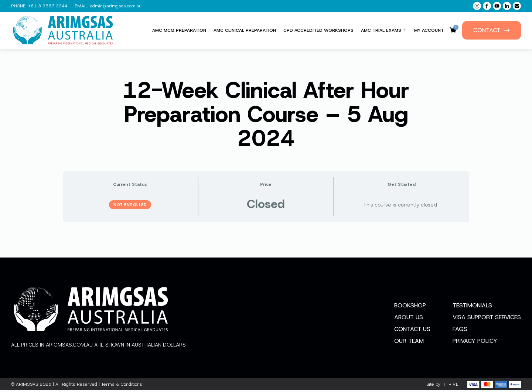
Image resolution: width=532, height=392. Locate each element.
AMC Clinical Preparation (245, 30)
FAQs (460, 331)
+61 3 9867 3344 (48, 6)
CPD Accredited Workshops (318, 30)
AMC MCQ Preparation (179, 30)
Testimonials (472, 307)
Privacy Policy (475, 343)
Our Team (409, 343)
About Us (409, 319)
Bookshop (410, 307)
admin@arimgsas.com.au (116, 6)
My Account (429, 30)
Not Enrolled (130, 205)
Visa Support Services (487, 319)
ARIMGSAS (27, 386)
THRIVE (451, 386)
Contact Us (412, 331)
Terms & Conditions (122, 386)
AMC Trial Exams (384, 30)
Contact (492, 30)
